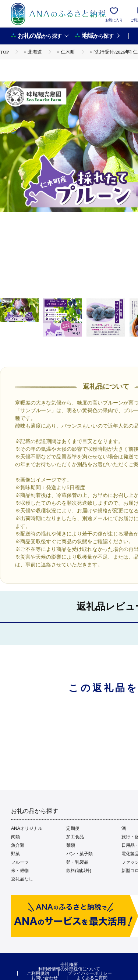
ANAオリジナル (27, 828)
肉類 (15, 837)
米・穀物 (20, 871)
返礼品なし (22, 879)
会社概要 (69, 965)
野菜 (15, 854)
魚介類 (18, 845)
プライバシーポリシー (90, 973)
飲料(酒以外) (79, 871)
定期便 (73, 828)
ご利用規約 (38, 973)
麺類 (71, 845)
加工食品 (75, 837)
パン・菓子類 (79, 854)
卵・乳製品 (77, 862)
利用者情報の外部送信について (69, 969)
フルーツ (20, 862)
